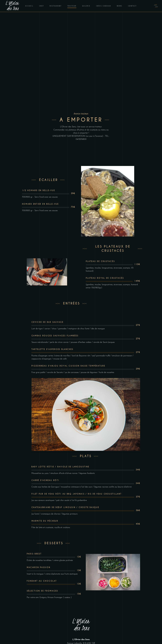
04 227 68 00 (81, 605)
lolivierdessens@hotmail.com (81, 608)
